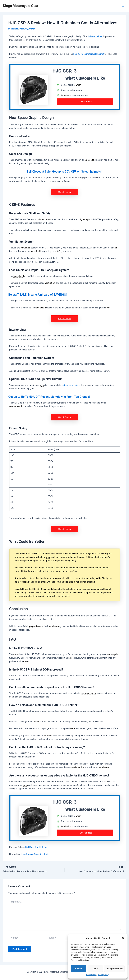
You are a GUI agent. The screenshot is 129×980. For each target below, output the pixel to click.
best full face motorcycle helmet (89, 54)
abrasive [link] (47, 736)
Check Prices (86, 102)
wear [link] (78, 85)
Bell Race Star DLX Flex (36, 847)
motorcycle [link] (113, 654)
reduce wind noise (70, 385)
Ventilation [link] (66, 95)
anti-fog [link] (58, 251)
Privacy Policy (104, 975)
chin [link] (115, 248)
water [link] (36, 722)
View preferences (114, 969)
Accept (79, 969)
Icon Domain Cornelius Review (36, 854)
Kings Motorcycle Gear (21, 6)
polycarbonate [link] (44, 219)
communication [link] (17, 406)
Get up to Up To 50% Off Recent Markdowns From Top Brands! (49, 397)
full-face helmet (95, 36)
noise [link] (108, 308)
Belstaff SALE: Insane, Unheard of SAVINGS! (37, 295)
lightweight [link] (85, 219)
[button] (123, 938)
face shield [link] (36, 251)
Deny (95, 969)
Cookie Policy (92, 975)
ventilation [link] (26, 248)
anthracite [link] (89, 160)
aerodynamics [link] (77, 767)
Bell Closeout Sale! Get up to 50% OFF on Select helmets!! (65, 172)
